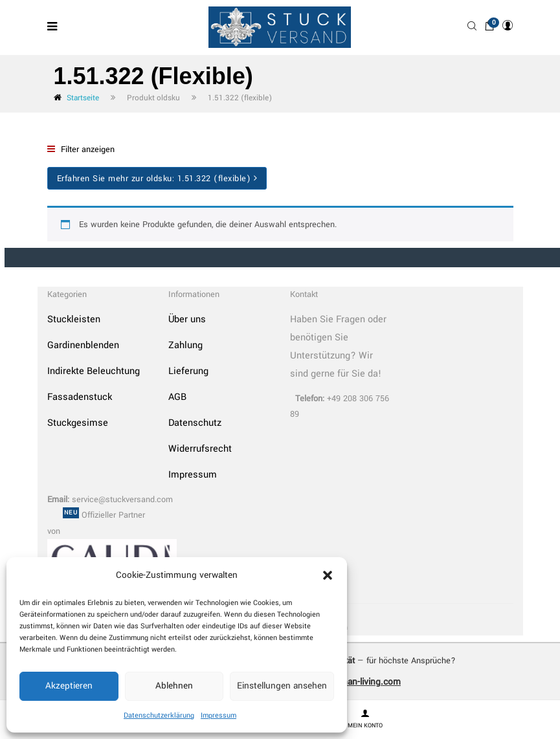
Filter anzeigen (81, 149)
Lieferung (188, 371)
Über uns (187, 319)
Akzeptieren (69, 686)
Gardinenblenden (83, 345)
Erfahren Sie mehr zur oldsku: (157, 179)
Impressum (218, 715)
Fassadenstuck (80, 397)
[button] (328, 575)
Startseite (83, 98)
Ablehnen (174, 686)
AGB (177, 397)
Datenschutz (195, 423)
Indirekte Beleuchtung (94, 371)
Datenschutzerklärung (159, 715)
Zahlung (185, 345)
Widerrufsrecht (200, 449)
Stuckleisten (74, 319)
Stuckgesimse (78, 423)
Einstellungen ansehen (282, 686)
